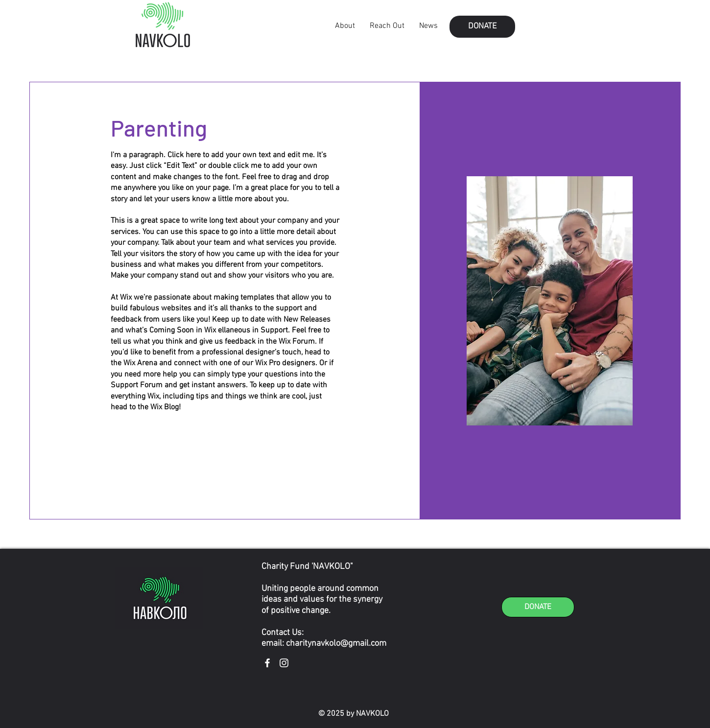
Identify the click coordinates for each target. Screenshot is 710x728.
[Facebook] (267, 663)
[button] (482, 27)
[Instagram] (284, 663)
